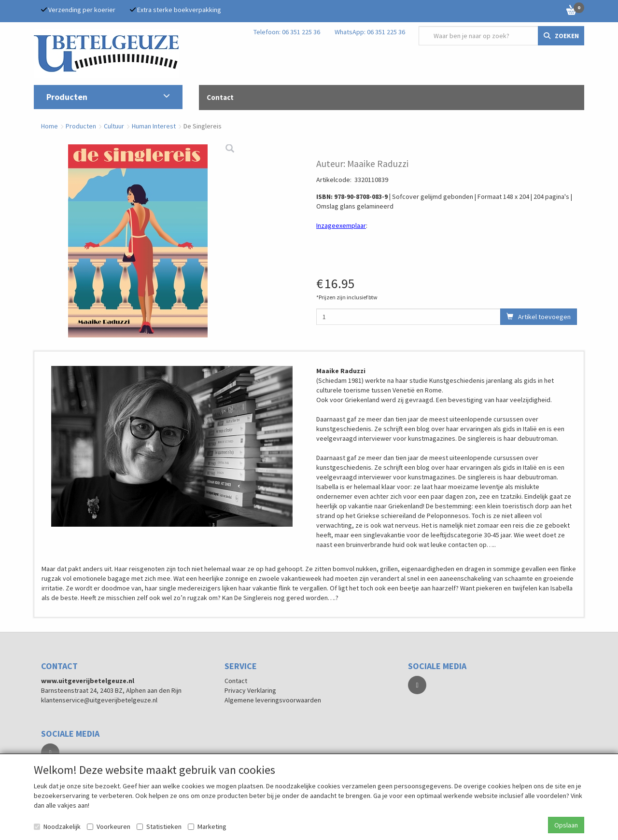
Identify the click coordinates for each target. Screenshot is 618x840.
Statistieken (159, 826)
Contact (236, 681)
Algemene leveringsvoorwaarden (273, 700)
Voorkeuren (109, 826)
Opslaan (566, 825)
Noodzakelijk (57, 826)
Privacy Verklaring (250, 690)
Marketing (207, 826)
